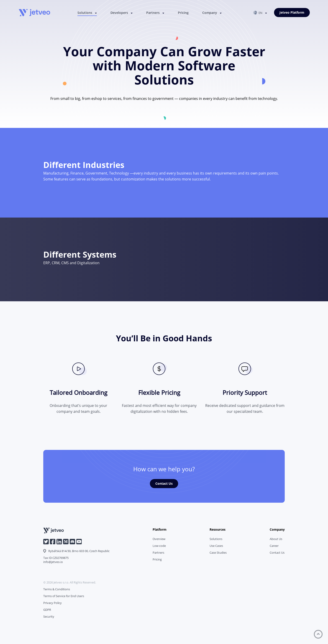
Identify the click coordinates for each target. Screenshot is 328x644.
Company (210, 13)
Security (49, 616)
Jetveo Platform (292, 12)
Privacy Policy (53, 603)
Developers (119, 13)
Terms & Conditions (57, 589)
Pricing (183, 13)
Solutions (85, 13)
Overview (159, 539)
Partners (153, 13)
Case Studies (218, 553)
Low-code (159, 546)
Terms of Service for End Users (64, 596)
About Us (276, 539)
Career (274, 546)
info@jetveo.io (53, 562)
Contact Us (164, 483)
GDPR (47, 610)
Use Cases (216, 546)
